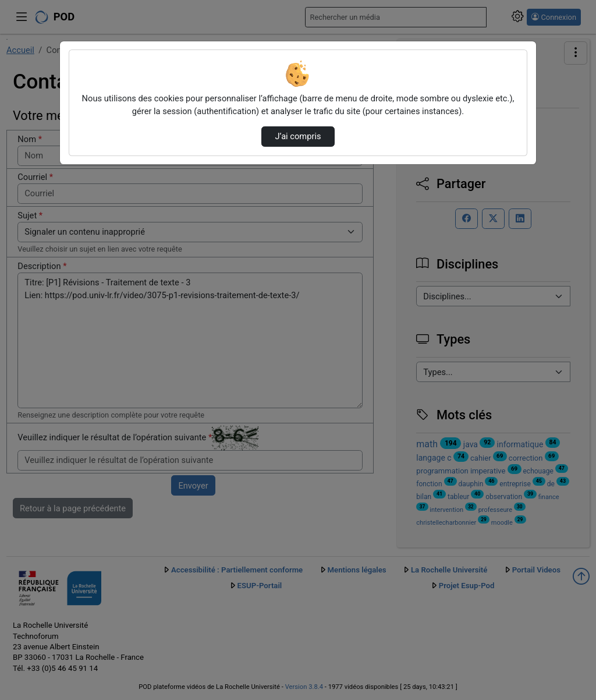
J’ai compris (298, 136)
